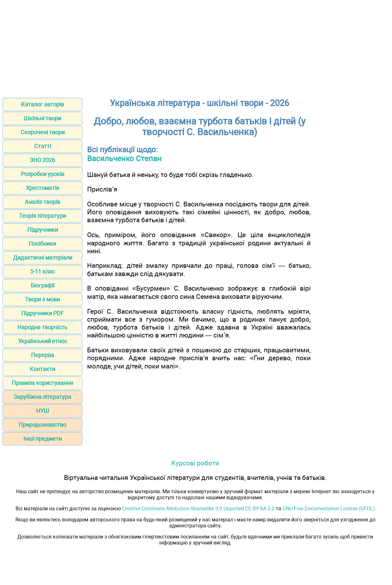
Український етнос (43, 341)
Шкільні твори (42, 118)
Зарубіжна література (42, 397)
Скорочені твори (43, 132)
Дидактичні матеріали (43, 258)
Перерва (43, 355)
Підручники (43, 230)
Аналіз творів (42, 202)
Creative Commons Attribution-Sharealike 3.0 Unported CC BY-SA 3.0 (198, 509)
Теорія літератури (42, 216)
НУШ (43, 411)
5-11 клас (42, 271)
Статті (43, 146)
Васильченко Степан (124, 159)
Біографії (42, 285)
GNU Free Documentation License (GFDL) (329, 509)
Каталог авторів (42, 104)
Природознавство (42, 425)
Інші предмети (43, 439)
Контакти (42, 369)
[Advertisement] (196, 47)
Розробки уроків (43, 174)
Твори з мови (42, 299)
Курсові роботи (195, 463)
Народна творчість (42, 327)
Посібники (42, 244)
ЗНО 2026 (42, 160)
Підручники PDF (42, 313)
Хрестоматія (43, 188)
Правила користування (42, 383)
